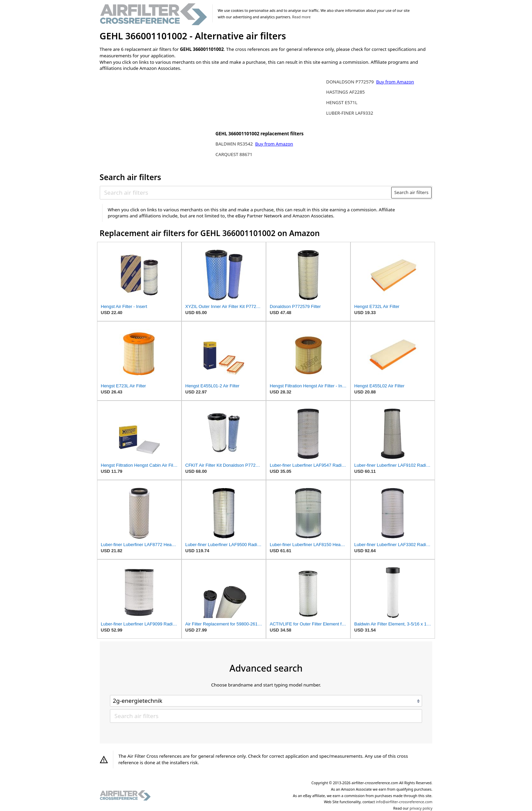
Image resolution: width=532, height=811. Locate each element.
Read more (301, 17)
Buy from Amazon (274, 144)
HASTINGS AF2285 (345, 92)
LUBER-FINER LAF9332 (350, 113)
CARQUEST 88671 (234, 154)
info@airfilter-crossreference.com (404, 802)
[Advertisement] (156, 121)
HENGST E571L (342, 102)
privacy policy (421, 808)
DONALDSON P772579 (350, 82)
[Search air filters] (246, 193)
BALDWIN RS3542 (235, 144)
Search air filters (411, 192)
